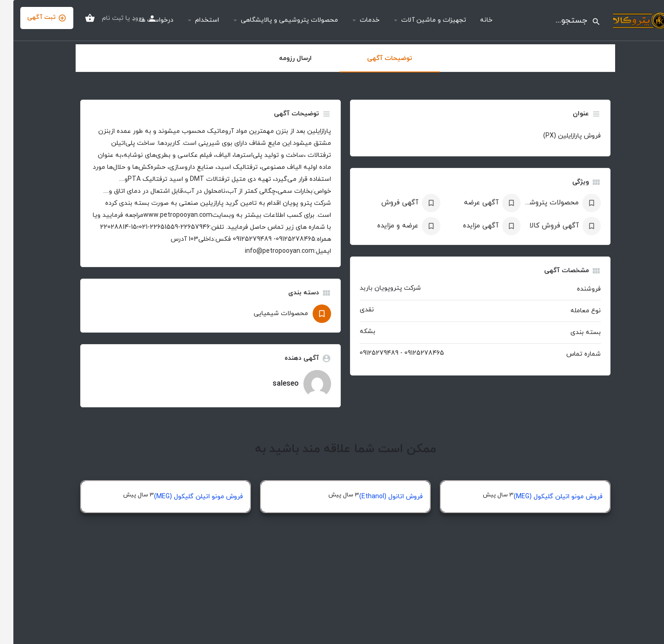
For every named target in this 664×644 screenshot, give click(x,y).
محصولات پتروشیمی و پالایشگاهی (276, 20)
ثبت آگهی (33, 18)
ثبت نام (99, 18)
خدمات (356, 20)
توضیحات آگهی (376, 58)
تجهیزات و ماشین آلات (420, 20)
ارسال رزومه (282, 58)
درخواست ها (143, 20)
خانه (473, 20)
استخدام (194, 20)
